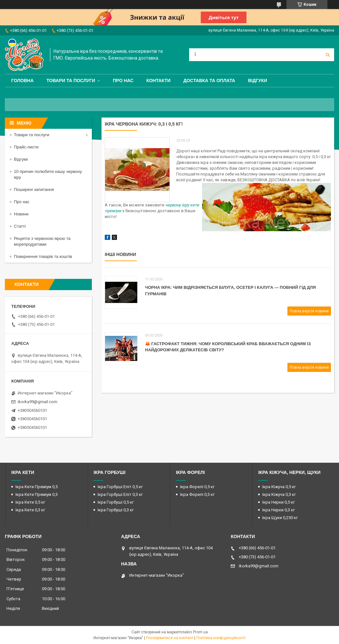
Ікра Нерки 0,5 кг (279, 502)
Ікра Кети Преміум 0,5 (37, 487)
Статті (20, 226)
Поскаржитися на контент (170, 638)
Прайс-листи (26, 147)
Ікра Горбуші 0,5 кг (116, 502)
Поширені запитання (34, 189)
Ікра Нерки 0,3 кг (279, 510)
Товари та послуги (71, 80)
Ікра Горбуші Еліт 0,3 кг (120, 494)
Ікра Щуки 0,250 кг (280, 518)
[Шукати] (328, 55)
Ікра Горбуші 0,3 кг (116, 510)
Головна (22, 80)
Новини (21, 214)
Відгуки (258, 80)
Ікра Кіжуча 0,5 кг (279, 487)
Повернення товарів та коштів (43, 256)
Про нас (123, 80)
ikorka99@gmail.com (38, 402)
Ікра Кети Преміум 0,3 (37, 494)
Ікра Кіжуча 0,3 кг (279, 494)
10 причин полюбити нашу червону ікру (48, 174)
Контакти (158, 80)
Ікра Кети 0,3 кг (30, 510)
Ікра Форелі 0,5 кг (197, 487)
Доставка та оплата (209, 80)
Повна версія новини (309, 311)
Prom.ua (200, 632)
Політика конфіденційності (221, 638)
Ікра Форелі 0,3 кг (197, 494)
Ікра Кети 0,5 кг (30, 502)
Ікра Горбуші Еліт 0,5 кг (120, 487)
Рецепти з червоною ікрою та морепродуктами (42, 241)
